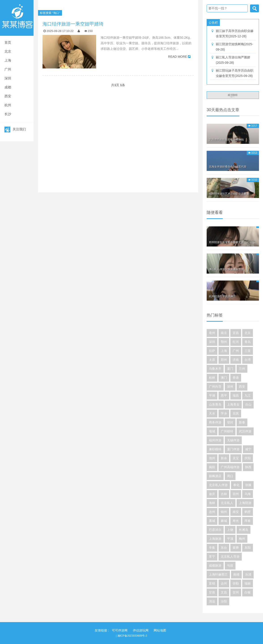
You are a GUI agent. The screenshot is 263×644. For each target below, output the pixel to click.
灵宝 (236, 458)
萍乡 (224, 413)
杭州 (8, 105)
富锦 (212, 583)
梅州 (242, 539)
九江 (248, 395)
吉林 (224, 494)
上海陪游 (245, 503)
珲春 (248, 521)
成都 (8, 87)
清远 (212, 601)
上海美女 (233, 404)
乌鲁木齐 (215, 369)
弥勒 (236, 583)
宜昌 (236, 333)
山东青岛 (215, 404)
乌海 (248, 494)
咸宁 (248, 449)
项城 (212, 431)
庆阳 (248, 458)
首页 (8, 42)
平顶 (230, 539)
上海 (8, 60)
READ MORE (178, 57)
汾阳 (224, 601)
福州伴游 (215, 440)
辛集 (212, 548)
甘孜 (212, 592)
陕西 (248, 467)
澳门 (224, 378)
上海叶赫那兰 (218, 574)
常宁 (212, 557)
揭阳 (212, 467)
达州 (224, 583)
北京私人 (227, 503)
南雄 (236, 574)
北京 (8, 51)
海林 (212, 503)
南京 (224, 333)
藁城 (212, 521)
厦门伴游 (233, 449)
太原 (212, 360)
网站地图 (160, 630)
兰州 (242, 369)
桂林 (212, 378)
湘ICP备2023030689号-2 (132, 636)
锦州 (224, 512)
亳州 (212, 333)
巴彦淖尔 (215, 530)
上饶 (230, 530)
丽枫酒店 (215, 476)
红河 (236, 342)
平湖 (212, 395)
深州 (230, 387)
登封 (230, 422)
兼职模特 (215, 449)
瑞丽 (248, 583)
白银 (248, 592)
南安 (236, 512)
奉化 (236, 485)
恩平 (224, 395)
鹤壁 (248, 512)
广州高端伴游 (230, 467)
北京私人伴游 (218, 485)
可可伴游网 (120, 630)
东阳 (248, 548)
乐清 (248, 574)
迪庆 (212, 494)
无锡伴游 (233, 440)
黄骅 (236, 548)
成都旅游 (215, 565)
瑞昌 (236, 395)
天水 (212, 413)
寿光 (236, 521)
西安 (8, 96)
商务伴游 (215, 422)
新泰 (242, 422)
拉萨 (212, 351)
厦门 (230, 369)
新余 (224, 458)
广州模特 (227, 431)
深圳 (8, 78)
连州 (212, 512)
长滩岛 (244, 530)
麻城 (224, 521)
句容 (230, 565)
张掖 (248, 485)
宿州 (236, 494)
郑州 (224, 360)
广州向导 (215, 387)
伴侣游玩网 (141, 630)
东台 (224, 548)
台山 (248, 404)
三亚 (248, 351)
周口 (230, 476)
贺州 (236, 592)
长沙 (8, 114)
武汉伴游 (245, 431)
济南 (236, 360)
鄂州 (224, 342)
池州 (212, 458)
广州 (8, 69)
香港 (236, 378)
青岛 (248, 342)
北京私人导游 (230, 557)
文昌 (224, 592)
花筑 (236, 413)
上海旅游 (215, 539)
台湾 (248, 360)
